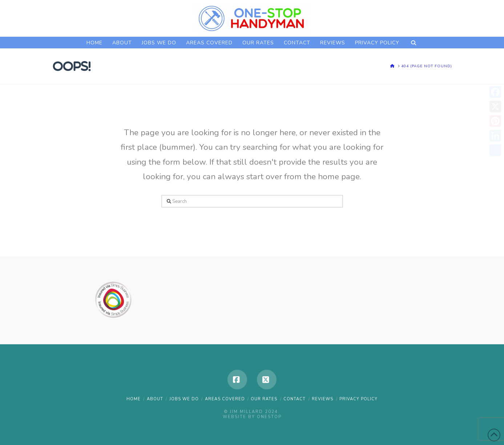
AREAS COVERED (225, 399)
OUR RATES (264, 399)
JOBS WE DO (184, 399)
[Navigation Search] (413, 43)
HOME (134, 399)
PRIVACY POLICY (358, 399)
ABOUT (155, 399)
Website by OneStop (252, 417)
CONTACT (295, 399)
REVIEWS (322, 399)
